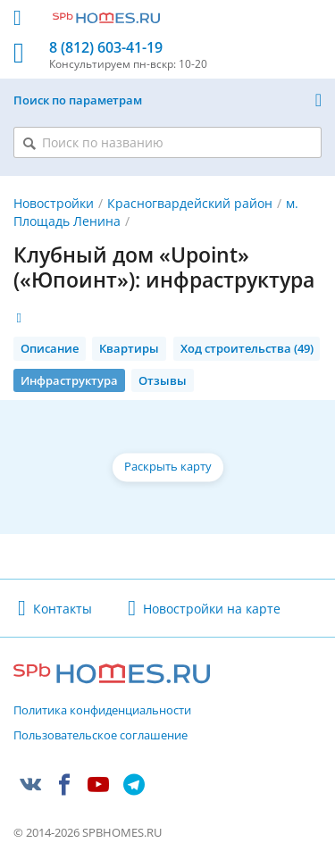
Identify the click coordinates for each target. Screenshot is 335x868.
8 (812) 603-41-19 (106, 48)
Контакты (63, 609)
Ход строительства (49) (247, 348)
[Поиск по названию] (167, 142)
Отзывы (163, 380)
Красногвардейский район (190, 203)
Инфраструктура (69, 380)
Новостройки (54, 203)
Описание (50, 348)
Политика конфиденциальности (102, 711)
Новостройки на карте (212, 609)
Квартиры (129, 348)
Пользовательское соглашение (100, 736)
